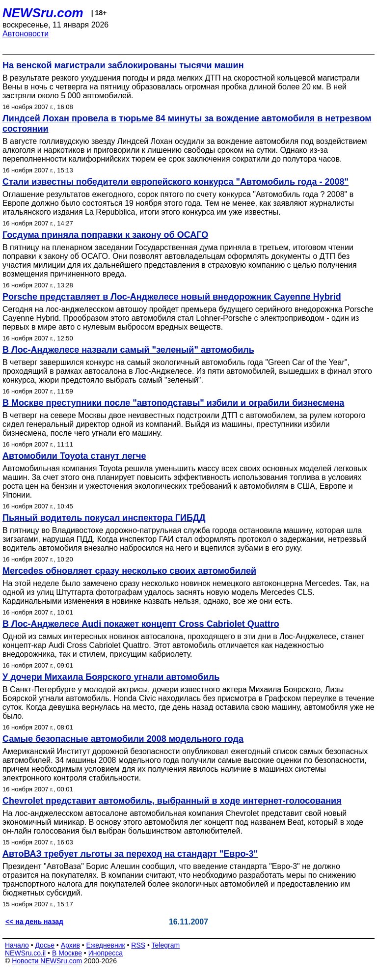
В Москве (67, 953)
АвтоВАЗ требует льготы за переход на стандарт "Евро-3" (130, 854)
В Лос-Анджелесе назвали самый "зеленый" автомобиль (128, 350)
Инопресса (106, 953)
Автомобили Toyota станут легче (74, 456)
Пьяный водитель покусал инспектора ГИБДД (104, 518)
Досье (45, 945)
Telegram (166, 945)
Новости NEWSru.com (47, 961)
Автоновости (26, 34)
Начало (17, 945)
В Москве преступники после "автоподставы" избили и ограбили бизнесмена (173, 403)
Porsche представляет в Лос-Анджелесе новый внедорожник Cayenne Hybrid (172, 297)
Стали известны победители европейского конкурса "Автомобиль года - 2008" (175, 182)
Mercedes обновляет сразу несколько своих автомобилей (129, 571)
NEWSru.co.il (25, 953)
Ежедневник (106, 945)
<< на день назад (34, 922)
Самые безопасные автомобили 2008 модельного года (123, 739)
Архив (70, 945)
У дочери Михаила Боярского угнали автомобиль (111, 677)
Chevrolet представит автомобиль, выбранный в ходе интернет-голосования (172, 801)
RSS (138, 945)
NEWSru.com (43, 13)
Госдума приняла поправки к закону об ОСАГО (105, 235)
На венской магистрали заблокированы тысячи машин (123, 65)
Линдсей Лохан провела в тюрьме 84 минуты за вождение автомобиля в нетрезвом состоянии (187, 124)
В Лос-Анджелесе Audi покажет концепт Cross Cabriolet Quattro (141, 624)
